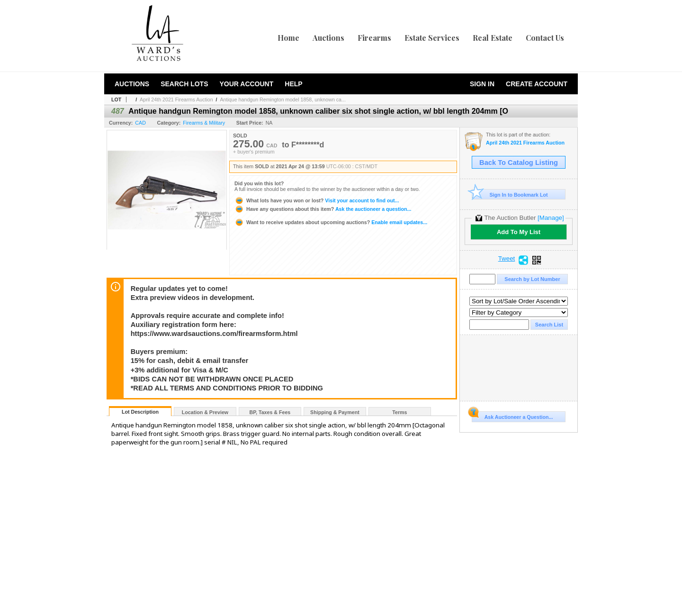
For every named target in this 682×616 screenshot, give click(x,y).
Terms (399, 412)
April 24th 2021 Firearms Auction (176, 100)
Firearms (374, 38)
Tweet (507, 259)
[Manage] (551, 218)
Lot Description (140, 412)
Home (288, 38)
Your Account (246, 84)
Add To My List (519, 232)
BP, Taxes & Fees (270, 412)
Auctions (328, 38)
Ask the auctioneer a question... (323, 209)
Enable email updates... (331, 222)
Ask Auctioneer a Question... (512, 416)
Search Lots (184, 84)
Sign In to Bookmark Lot (510, 195)
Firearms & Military (204, 123)
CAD (140, 123)
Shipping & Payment (335, 412)
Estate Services (432, 38)
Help (293, 84)
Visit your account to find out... (317, 200)
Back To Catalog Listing (519, 163)
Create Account (537, 84)
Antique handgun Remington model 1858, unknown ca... (283, 100)
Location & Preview (205, 412)
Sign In (482, 84)
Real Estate (493, 38)
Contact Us (545, 38)
